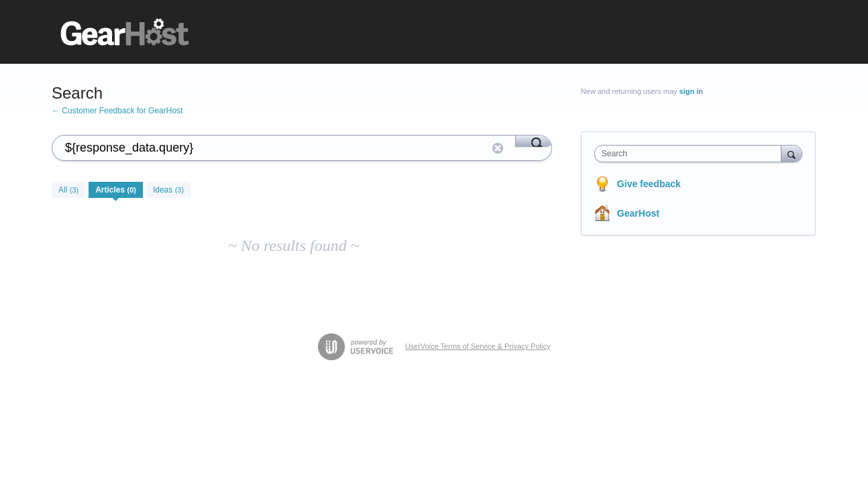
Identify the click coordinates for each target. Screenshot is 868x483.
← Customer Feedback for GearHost (117, 111)
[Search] (534, 141)
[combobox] (691, 154)
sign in (691, 91)
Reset (498, 148)
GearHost (638, 213)
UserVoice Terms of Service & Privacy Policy (478, 346)
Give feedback (649, 184)
